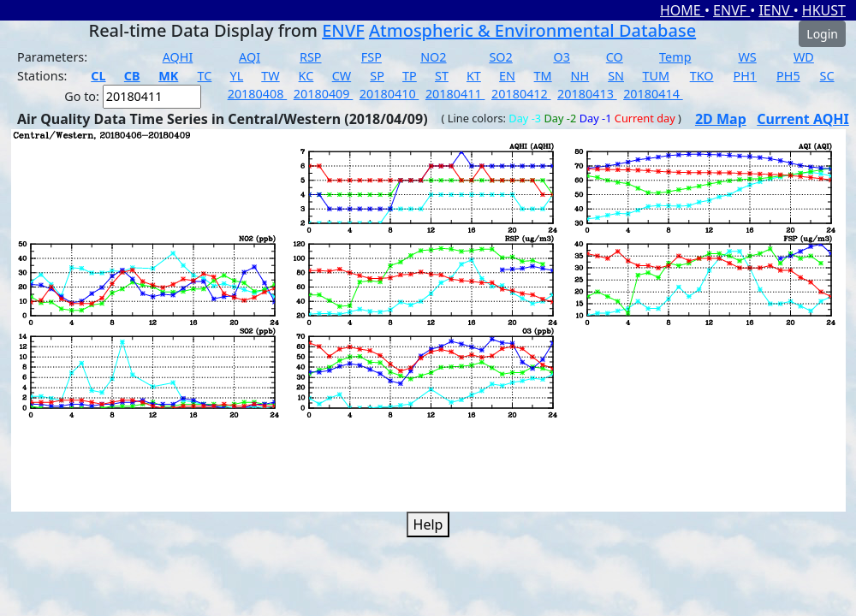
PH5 (788, 76)
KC (306, 76)
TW (270, 76)
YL (237, 76)
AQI (250, 57)
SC (827, 76)
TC (205, 76)
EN (507, 76)
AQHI (178, 57)
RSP (311, 57)
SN (616, 76)
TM (543, 76)
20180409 (324, 94)
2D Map (721, 119)
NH (580, 76)
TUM (657, 76)
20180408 (258, 94)
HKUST (824, 10)
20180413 (587, 94)
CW (342, 76)
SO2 (500, 57)
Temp (675, 57)
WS (747, 57)
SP (377, 76)
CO (615, 57)
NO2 (433, 57)
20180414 (653, 94)
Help (428, 524)
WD (804, 57)
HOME (682, 10)
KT (474, 76)
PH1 (746, 76)
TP (410, 76)
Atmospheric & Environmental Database (532, 30)
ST (442, 76)
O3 (561, 57)
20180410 (389, 94)
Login (822, 34)
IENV (776, 10)
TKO (702, 76)
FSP (372, 57)
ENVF (731, 10)
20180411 (455, 94)
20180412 (521, 94)
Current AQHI (803, 119)
